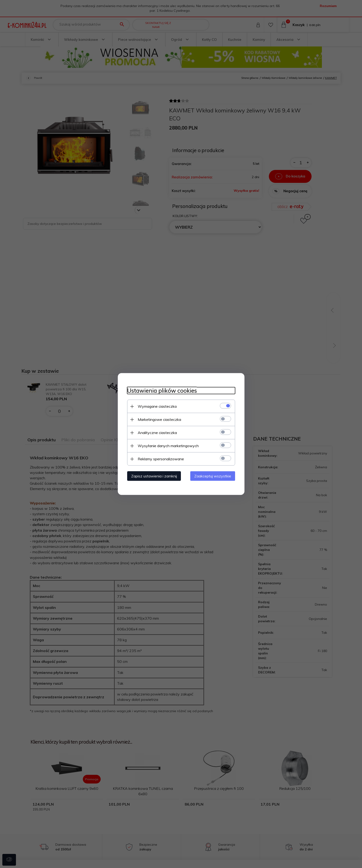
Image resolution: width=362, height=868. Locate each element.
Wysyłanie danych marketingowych (168, 446)
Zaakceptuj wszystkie (213, 476)
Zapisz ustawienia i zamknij (154, 476)
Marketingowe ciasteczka (159, 419)
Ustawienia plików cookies (162, 391)
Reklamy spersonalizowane (161, 459)
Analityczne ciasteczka (157, 433)
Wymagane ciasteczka (157, 406)
